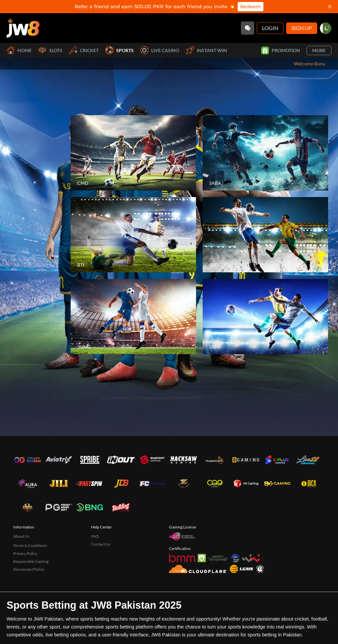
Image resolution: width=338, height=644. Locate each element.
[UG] (265, 317)
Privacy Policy (25, 553)
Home (19, 50)
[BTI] (133, 235)
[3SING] (133, 317)
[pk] (326, 28)
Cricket (84, 50)
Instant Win (206, 50)
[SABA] (265, 153)
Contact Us (101, 544)
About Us (21, 536)
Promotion (281, 51)
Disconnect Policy (29, 569)
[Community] (248, 28)
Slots (50, 50)
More (319, 50)
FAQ (95, 536)
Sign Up (302, 28)
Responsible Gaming (31, 561)
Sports (119, 50)
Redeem (251, 7)
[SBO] (265, 235)
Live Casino (160, 50)
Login (270, 28)
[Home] (23, 28)
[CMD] (133, 153)
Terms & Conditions (30, 545)
